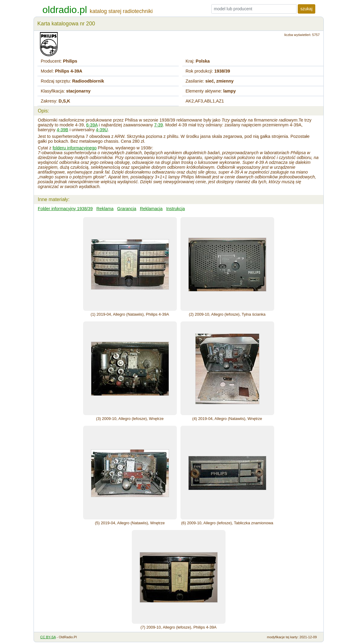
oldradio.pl (65, 10)
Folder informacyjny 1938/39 (65, 209)
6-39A (92, 125)
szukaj (307, 9)
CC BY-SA (48, 637)
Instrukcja (176, 209)
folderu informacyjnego (75, 148)
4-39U (102, 130)
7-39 (159, 125)
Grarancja (127, 209)
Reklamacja (151, 209)
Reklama (105, 209)
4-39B (62, 130)
